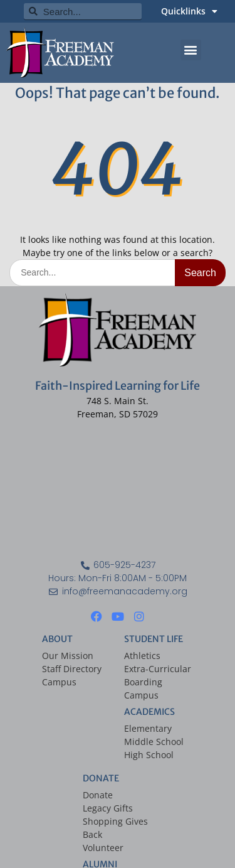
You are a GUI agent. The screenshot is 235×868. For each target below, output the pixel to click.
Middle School (154, 742)
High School (149, 755)
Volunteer (103, 848)
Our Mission (68, 656)
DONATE (101, 778)
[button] (191, 50)
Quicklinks (189, 11)
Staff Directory (72, 669)
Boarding (143, 682)
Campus (59, 682)
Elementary (148, 728)
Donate (98, 795)
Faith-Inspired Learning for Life (118, 386)
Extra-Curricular (158, 669)
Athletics (142, 656)
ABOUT (57, 639)
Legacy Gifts (108, 808)
